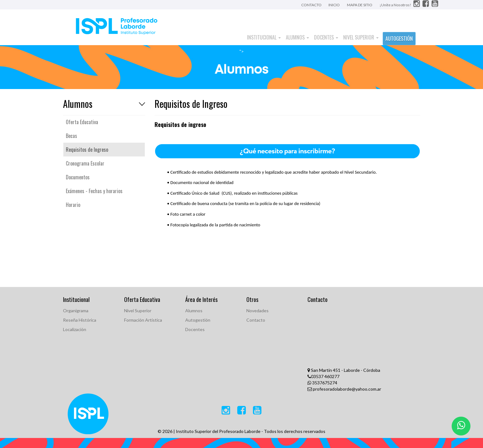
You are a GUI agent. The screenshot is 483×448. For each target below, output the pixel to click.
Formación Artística (143, 320)
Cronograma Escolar (85, 163)
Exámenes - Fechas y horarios (94, 191)
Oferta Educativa (82, 122)
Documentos (78, 177)
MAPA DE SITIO (360, 5)
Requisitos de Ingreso (87, 150)
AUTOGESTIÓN (399, 39)
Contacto (256, 320)
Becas (71, 136)
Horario (73, 205)
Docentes (326, 37)
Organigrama (76, 311)
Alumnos (297, 37)
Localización (75, 329)
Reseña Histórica (80, 320)
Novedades (257, 311)
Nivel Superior (361, 37)
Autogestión (198, 320)
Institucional (264, 37)
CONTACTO (312, 5)
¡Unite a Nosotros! (396, 5)
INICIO (334, 5)
